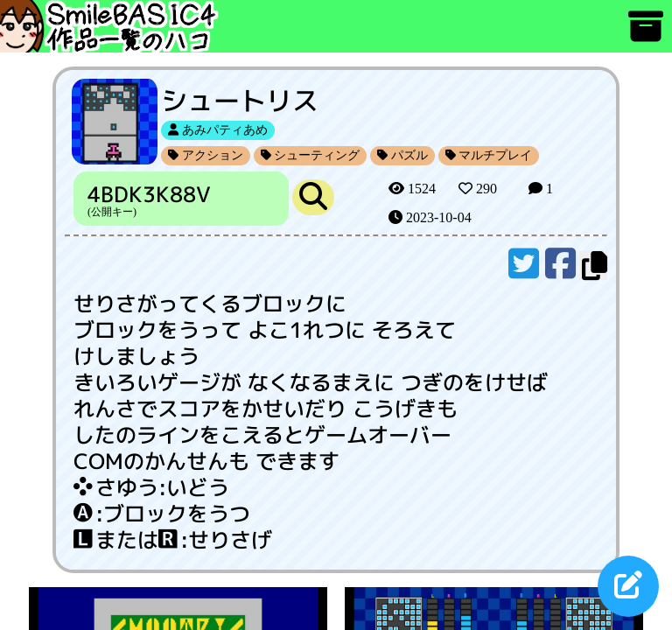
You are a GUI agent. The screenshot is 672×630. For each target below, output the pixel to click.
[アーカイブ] (646, 35)
